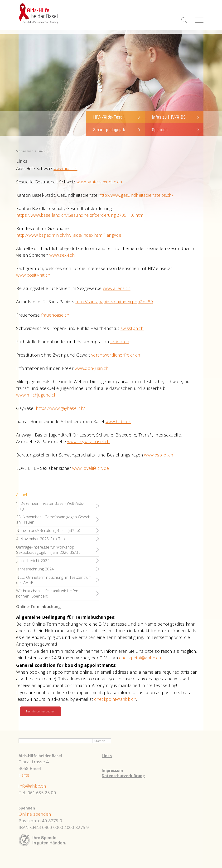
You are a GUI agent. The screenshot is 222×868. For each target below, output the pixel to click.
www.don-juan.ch (92, 368)
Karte (24, 775)
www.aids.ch (65, 168)
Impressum (112, 770)
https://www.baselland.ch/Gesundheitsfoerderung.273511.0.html (80, 215)
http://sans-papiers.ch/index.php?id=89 (114, 302)
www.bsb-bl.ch (159, 455)
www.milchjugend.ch (36, 395)
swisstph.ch (132, 328)
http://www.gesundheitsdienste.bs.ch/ (136, 195)
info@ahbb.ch (32, 786)
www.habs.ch (118, 422)
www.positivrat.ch (33, 275)
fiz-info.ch (120, 342)
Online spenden (35, 814)
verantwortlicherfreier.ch (116, 355)
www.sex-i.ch (62, 255)
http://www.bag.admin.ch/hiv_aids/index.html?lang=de (69, 235)
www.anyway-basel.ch (89, 441)
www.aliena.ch (117, 288)
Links (107, 756)
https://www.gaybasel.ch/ (60, 408)
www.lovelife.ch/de (91, 468)
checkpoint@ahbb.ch (140, 658)
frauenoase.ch (55, 315)
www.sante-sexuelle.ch (99, 182)
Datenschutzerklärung (123, 776)
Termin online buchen (41, 711)
